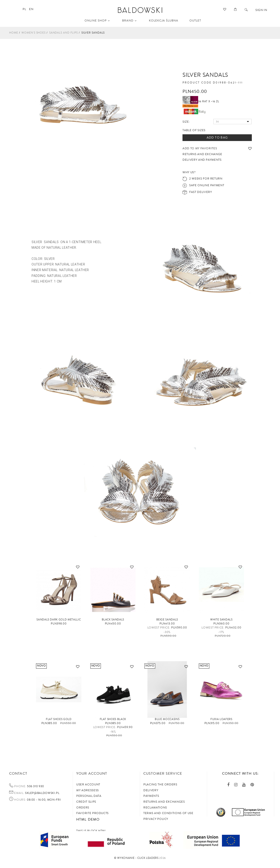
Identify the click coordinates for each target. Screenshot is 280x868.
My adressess (88, 790)
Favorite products (92, 813)
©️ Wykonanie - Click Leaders (136, 858)
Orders (83, 808)
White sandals (221, 620)
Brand (129, 21)
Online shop (97, 21)
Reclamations (155, 808)
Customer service (163, 774)
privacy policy (156, 819)
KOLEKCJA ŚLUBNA (164, 21)
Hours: (20, 800)
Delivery (151, 790)
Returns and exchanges (164, 802)
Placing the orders (160, 785)
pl (24, 9)
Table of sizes (194, 130)
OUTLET (195, 21)
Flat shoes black (113, 719)
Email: (19, 793)
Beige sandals (167, 620)
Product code (197, 83)
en (31, 9)
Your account (92, 774)
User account (88, 785)
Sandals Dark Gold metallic (59, 620)
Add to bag (217, 138)
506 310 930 (35, 786)
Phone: (20, 787)
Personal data (89, 796)
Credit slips (86, 802)
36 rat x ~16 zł (201, 102)
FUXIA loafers (221, 719)
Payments (151, 796)
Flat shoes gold (59, 719)
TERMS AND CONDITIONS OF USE (168, 813)
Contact (18, 774)
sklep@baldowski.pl (42, 793)
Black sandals (113, 620)
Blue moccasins (167, 719)
